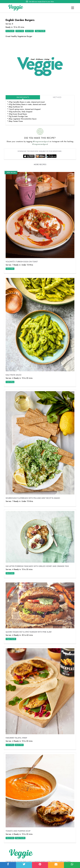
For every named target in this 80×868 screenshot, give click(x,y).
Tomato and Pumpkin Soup (18, 831)
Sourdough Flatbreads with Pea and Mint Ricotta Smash (33, 498)
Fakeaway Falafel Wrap (16, 738)
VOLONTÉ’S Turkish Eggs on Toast (22, 262)
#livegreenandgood (40, 144)
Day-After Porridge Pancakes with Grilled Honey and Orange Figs (37, 566)
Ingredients (23, 97)
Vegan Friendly (40, 31)
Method (57, 97)
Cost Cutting (10, 382)
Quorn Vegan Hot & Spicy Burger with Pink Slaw (29, 632)
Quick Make (29, 31)
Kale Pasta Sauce (14, 375)
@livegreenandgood (41, 142)
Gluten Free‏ (20, 31)
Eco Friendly (10, 31)
